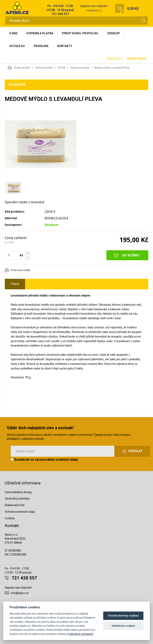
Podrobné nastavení (80, 634)
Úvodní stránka (19, 68)
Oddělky (114, 33)
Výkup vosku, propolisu (80, 33)
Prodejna (41, 46)
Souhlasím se (44, 460)
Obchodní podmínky (17, 499)
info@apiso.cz (94, 10)
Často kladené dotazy (18, 492)
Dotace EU (17, 46)
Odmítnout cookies (123, 626)
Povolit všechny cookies (123, 616)
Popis (15, 284)
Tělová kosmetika (80, 68)
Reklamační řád (15, 505)
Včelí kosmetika (44, 68)
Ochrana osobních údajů (20, 512)
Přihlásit (114, 59)
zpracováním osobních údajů (56, 460)
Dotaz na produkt (20, 270)
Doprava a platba (40, 33)
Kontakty (65, 46)
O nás (13, 33)
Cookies (10, 518)
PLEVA (61, 68)
